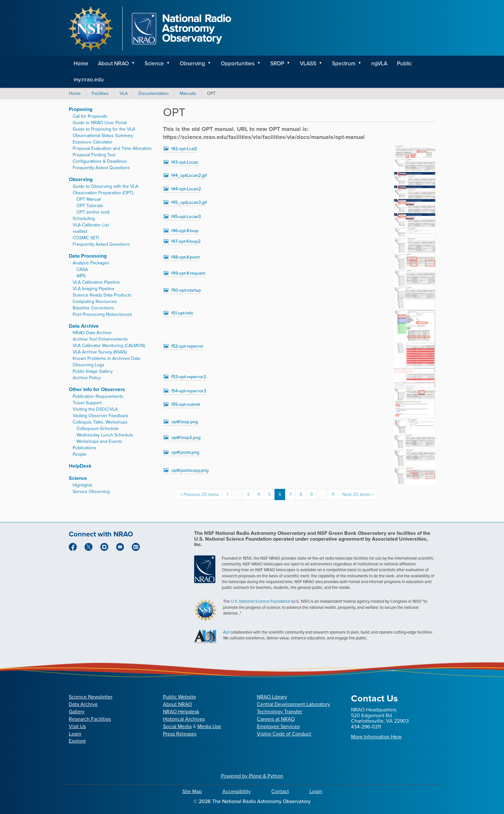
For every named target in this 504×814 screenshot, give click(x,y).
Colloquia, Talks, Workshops (100, 422)
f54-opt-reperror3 (189, 391)
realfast (80, 231)
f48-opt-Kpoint (185, 257)
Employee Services (278, 726)
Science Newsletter (91, 697)
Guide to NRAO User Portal (100, 123)
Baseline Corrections (93, 308)
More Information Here (376, 737)
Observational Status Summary (103, 136)
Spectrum (344, 64)
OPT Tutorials (90, 206)
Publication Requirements (98, 396)
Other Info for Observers (97, 389)
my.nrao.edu (89, 80)
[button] (135, 64)
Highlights (83, 485)
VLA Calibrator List (91, 225)
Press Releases (180, 734)
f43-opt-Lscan (185, 162)
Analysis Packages (91, 263)
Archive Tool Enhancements (100, 339)
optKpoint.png (185, 452)
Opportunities (238, 64)
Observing (192, 64)
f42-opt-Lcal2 (184, 149)
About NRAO (113, 64)
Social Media (177, 726)
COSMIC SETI (86, 238)
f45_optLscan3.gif (189, 202)
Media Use (209, 726)
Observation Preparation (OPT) (103, 193)
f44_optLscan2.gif (189, 175)
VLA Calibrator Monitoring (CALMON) (109, 346)
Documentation (154, 93)
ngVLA (379, 64)
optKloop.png (185, 422)
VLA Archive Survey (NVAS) (100, 352)
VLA (124, 93)
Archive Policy (87, 378)
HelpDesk (80, 466)
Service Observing (91, 492)
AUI (226, 632)
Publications (85, 448)
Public (404, 64)
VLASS (308, 64)
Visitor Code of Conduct (284, 734)
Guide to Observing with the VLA (105, 186)
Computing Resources (95, 302)
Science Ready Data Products (102, 295)
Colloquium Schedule (98, 429)
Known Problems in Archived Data (106, 358)
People (80, 454)
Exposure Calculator (93, 142)
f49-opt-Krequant (188, 273)
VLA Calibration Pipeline (96, 282)
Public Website (180, 697)
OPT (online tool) (93, 212)
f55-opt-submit (186, 404)
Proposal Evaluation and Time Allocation (112, 148)
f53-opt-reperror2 (189, 377)
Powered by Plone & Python (252, 776)
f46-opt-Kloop (185, 231)
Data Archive (84, 326)
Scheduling (84, 219)
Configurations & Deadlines (100, 161)
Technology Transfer (279, 712)
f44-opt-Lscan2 (186, 189)
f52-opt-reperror (187, 346)
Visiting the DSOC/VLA (95, 409)
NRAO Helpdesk (181, 712)
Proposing (81, 109)
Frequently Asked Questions (101, 168)
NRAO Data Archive (92, 333)
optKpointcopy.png (190, 470)
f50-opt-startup (186, 290)
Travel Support (87, 403)
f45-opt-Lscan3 (186, 217)
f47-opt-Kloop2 (186, 241)
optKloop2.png (186, 438)
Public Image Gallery (93, 371)
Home (81, 64)
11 (333, 494)
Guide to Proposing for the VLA (104, 129)
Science (154, 64)
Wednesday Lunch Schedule (105, 435)
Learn (75, 734)
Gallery (77, 712)
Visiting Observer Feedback (100, 416)
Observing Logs (89, 365)
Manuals (188, 93)
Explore (77, 741)
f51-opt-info (182, 313)
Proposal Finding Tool (94, 155)
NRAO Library (272, 697)
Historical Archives (184, 719)
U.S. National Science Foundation (261, 601)
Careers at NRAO (276, 719)
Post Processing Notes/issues (102, 314)
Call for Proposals (90, 116)
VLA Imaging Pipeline (94, 289)
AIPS (81, 276)
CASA (82, 269)
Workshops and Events (99, 441)
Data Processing (88, 256)
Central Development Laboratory (293, 704)
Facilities (100, 93)
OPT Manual (89, 199)
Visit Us (77, 726)
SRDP (277, 64)
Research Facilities (90, 719)
